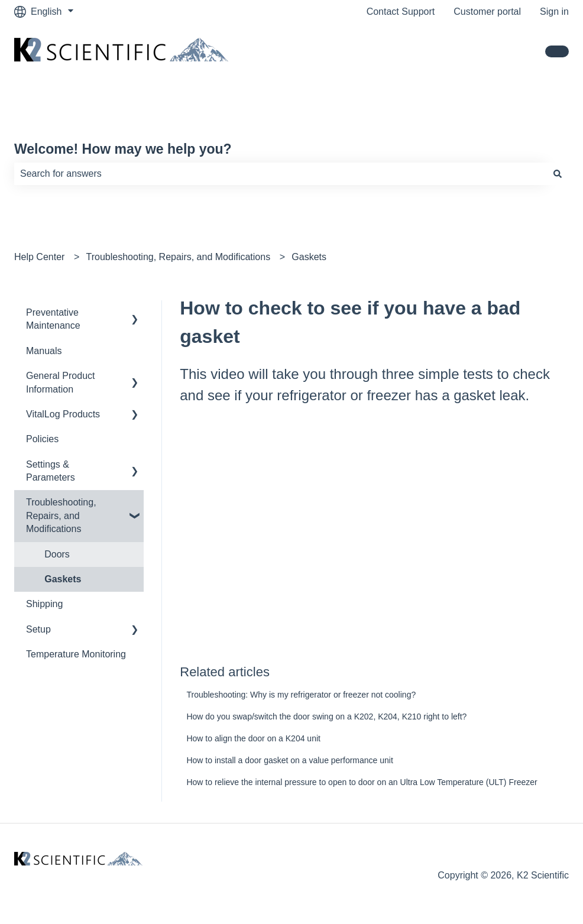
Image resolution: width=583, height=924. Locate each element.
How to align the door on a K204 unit (253, 738)
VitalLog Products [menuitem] (63, 414)
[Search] (558, 174)
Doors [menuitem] (57, 554)
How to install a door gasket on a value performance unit (289, 760)
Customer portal (487, 12)
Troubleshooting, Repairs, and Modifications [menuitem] (61, 516)
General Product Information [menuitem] (61, 382)
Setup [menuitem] (38, 629)
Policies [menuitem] (42, 439)
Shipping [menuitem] (44, 604)
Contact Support (401, 12)
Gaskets (309, 257)
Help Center (39, 257)
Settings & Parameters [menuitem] (51, 471)
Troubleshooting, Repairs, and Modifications (179, 257)
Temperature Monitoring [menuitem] (76, 654)
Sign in (554, 12)
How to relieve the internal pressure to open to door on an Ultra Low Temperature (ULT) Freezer (362, 782)
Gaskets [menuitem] (63, 579)
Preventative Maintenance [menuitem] (53, 319)
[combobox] (280, 174)
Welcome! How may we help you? (123, 149)
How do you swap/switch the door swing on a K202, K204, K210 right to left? (326, 716)
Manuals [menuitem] (44, 351)
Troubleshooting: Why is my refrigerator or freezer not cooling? (301, 695)
